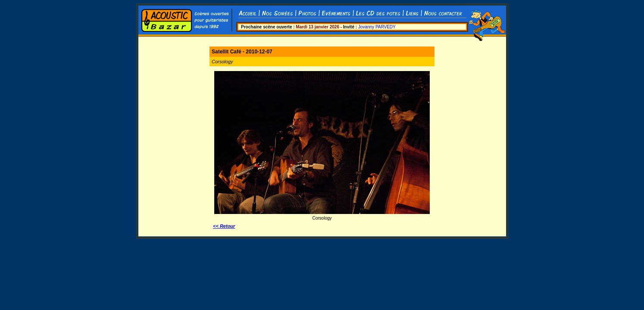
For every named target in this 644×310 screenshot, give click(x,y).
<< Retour (224, 226)
